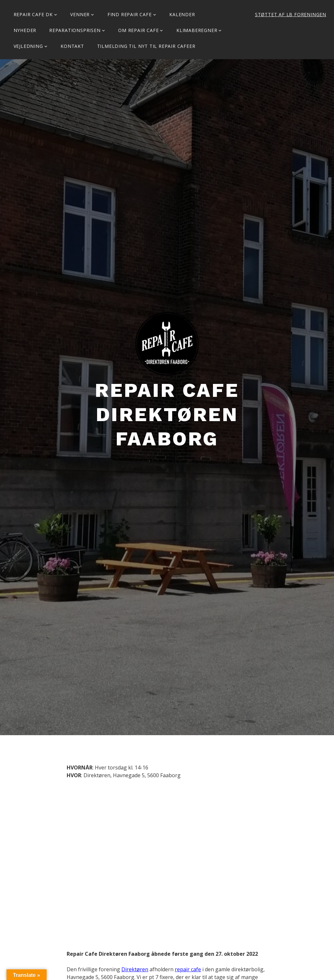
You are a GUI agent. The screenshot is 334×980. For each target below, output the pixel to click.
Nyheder (25, 30)
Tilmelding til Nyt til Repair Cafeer (146, 46)
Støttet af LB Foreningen (291, 14)
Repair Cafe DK (33, 14)
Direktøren (135, 969)
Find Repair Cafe (130, 14)
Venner (80, 14)
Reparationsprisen (75, 30)
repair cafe (188, 969)
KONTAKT (72, 46)
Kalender (182, 14)
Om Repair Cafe (138, 30)
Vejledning (28, 46)
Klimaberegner (197, 30)
